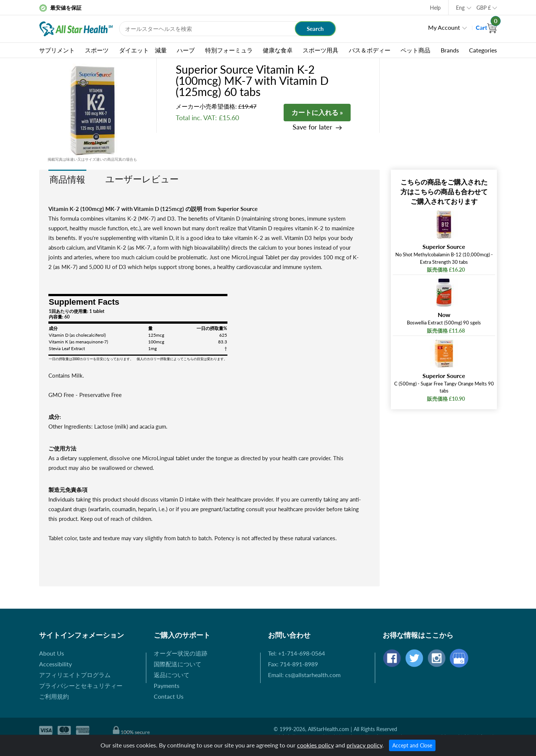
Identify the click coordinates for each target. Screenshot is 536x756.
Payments (167, 685)
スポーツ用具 (320, 50)
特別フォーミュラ (229, 50)
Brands (450, 50)
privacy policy (364, 745)
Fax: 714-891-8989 (293, 664)
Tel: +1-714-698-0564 (296, 653)
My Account (444, 27)
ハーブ (186, 50)
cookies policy (315, 745)
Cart (486, 27)
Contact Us (169, 696)
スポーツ (97, 50)
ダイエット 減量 (143, 50)
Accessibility (55, 664)
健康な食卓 (278, 50)
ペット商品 (415, 50)
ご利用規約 (54, 696)
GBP (484, 8)
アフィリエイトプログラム (75, 675)
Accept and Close (412, 745)
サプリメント (57, 50)
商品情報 (67, 179)
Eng (460, 8)
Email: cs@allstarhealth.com (304, 675)
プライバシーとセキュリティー (81, 685)
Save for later (312, 127)
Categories (483, 50)
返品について (172, 675)
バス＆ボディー (370, 50)
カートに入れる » (317, 112)
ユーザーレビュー (142, 179)
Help (435, 8)
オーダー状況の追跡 (181, 653)
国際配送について (178, 664)
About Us (52, 653)
